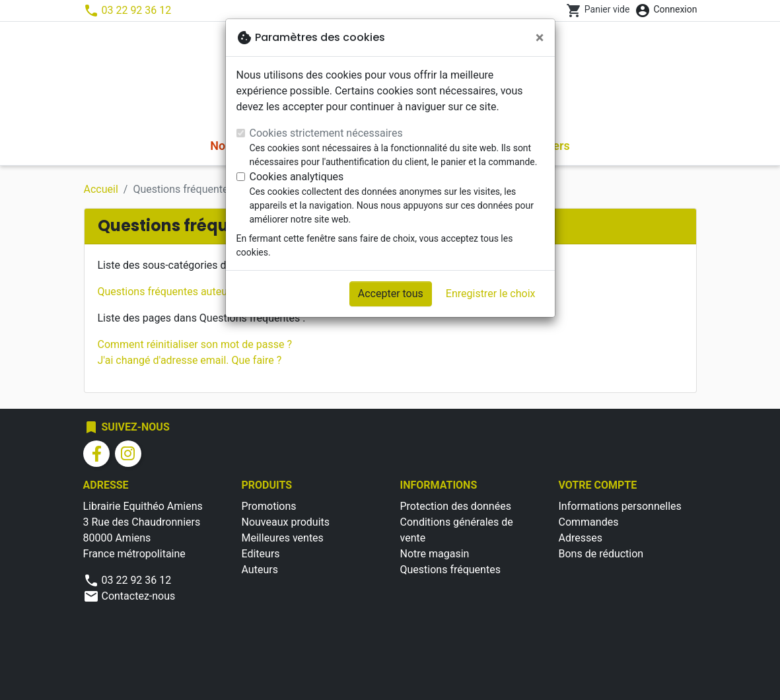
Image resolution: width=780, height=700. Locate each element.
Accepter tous (391, 294)
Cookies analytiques (297, 177)
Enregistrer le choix (491, 294)
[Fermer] (540, 38)
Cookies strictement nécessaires (326, 133)
